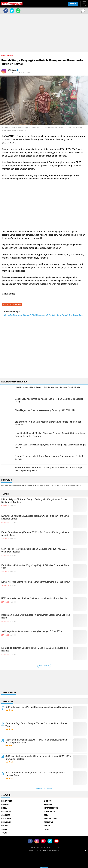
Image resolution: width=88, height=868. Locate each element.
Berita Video (7, 801)
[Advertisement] (44, 33)
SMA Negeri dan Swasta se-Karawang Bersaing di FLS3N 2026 (32, 631)
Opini (46, 815)
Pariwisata (6, 819)
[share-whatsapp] (18, 11)
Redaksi (32, 847)
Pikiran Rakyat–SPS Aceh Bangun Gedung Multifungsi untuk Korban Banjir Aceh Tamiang (34, 501)
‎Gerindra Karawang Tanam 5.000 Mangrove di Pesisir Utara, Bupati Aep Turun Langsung (44, 315)
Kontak (57, 847)
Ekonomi (48, 801)
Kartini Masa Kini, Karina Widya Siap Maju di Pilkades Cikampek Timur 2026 (35, 567)
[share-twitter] (12, 11)
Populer (73, 4)
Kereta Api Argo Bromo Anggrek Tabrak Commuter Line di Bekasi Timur (36, 582)
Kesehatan (6, 812)
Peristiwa (17, 304)
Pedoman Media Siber (44, 847)
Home (3, 56)
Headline (7, 304)
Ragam (47, 826)
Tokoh (4, 833)
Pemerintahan (51, 819)
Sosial (4, 829)
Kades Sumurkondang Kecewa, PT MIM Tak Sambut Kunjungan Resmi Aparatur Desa (35, 534)
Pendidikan (6, 822)
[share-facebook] (6, 11)
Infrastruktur (51, 808)
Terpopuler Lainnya (44, 788)
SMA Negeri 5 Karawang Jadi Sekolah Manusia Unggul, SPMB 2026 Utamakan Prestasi (34, 550)
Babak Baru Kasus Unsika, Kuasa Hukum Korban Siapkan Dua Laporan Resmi (36, 616)
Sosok (47, 829)
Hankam (5, 804)
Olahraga (6, 815)
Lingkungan (49, 812)
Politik (5, 826)
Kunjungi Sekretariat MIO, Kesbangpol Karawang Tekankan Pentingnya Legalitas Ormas (35, 517)
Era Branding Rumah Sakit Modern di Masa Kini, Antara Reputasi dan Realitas (35, 649)
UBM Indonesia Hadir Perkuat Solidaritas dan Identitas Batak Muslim (34, 598)
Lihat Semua (44, 666)
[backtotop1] (86, 851)
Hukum (4, 808)
